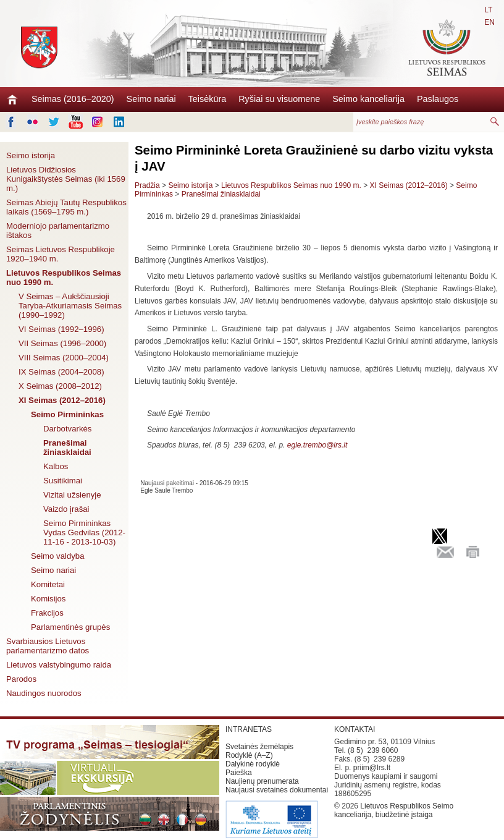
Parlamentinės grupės (70, 627)
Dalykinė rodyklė (253, 764)
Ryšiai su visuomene (279, 99)
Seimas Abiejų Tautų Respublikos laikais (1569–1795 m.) (66, 207)
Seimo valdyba (58, 556)
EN (489, 22)
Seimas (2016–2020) (73, 99)
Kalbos (56, 466)
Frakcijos (47, 613)
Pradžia (147, 185)
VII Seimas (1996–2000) (62, 343)
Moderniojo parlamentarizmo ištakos (58, 231)
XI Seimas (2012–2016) (62, 400)
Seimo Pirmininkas (67, 414)
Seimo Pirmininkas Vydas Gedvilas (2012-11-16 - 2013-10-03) (84, 532)
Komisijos (48, 599)
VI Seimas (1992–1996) (61, 329)
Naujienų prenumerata (262, 781)
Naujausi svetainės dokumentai (277, 790)
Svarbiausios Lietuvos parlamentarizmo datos (48, 646)
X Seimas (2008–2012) (60, 386)
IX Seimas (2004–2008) (61, 372)
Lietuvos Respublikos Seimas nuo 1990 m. (64, 278)
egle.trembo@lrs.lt (317, 445)
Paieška (239, 773)
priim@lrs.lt (372, 768)
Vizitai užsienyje (72, 495)
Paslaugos (438, 99)
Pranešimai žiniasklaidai (67, 448)
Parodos (21, 679)
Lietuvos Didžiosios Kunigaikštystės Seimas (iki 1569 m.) (66, 179)
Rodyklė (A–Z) (249, 755)
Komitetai (48, 584)
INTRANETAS (249, 729)
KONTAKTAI (355, 729)
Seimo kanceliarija (368, 99)
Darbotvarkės (67, 429)
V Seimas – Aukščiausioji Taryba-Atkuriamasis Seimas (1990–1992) (70, 306)
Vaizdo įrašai (66, 509)
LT (488, 10)
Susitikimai (63, 481)
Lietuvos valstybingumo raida (59, 665)
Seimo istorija (31, 155)
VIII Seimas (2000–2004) (64, 358)
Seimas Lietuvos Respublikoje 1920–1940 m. (61, 254)
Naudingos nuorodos (44, 693)
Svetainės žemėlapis (259, 747)
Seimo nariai (151, 99)
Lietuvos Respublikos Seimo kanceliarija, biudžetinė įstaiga (394, 810)
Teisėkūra (208, 99)
